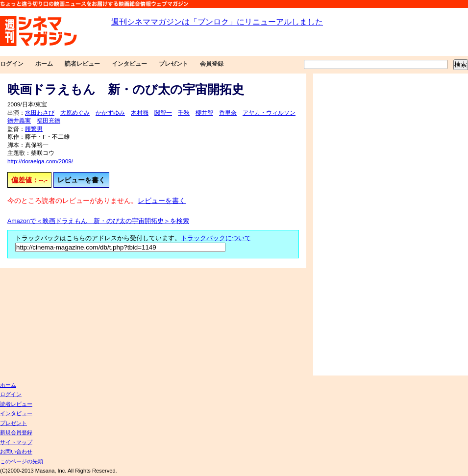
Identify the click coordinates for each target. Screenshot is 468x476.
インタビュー (129, 64)
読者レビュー (82, 64)
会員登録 (212, 64)
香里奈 (228, 113)
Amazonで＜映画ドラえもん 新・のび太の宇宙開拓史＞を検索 (98, 221)
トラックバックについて (216, 238)
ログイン (12, 64)
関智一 (163, 113)
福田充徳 (49, 121)
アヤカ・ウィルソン (269, 113)
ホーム (44, 64)
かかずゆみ (110, 113)
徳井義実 (19, 121)
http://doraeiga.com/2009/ (40, 161)
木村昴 (140, 113)
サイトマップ (16, 442)
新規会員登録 (16, 432)
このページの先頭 (22, 461)
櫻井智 (204, 113)
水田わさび (40, 113)
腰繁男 (34, 129)
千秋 (184, 113)
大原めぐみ (75, 113)
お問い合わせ (16, 451)
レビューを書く (81, 180)
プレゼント (173, 64)
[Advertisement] (347, 225)
